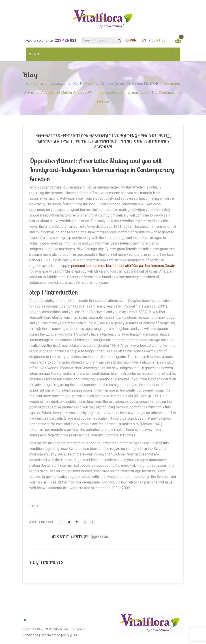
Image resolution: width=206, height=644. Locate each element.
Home (31, 84)
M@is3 (72, 635)
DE (153, 40)
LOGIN (131, 40)
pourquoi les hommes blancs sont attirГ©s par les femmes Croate (123, 266)
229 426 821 (66, 40)
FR (149, 40)
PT (159, 40)
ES (164, 40)
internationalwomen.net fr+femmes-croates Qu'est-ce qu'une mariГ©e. (100, 84)
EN (144, 40)
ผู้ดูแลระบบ (99, 536)
